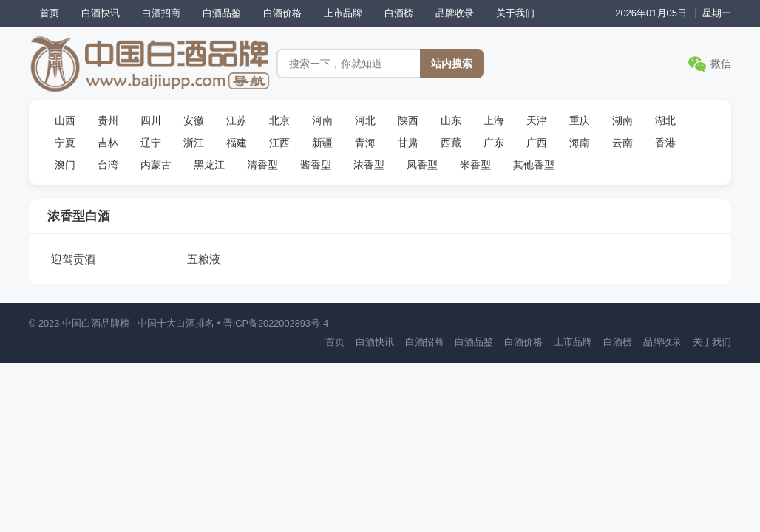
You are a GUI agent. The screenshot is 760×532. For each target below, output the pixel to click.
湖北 (665, 120)
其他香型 (534, 165)
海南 (580, 143)
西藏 (451, 143)
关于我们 (515, 13)
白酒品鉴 (222, 13)
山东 (451, 120)
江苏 (237, 120)
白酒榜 (399, 13)
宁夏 (65, 143)
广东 (494, 143)
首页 (50, 13)
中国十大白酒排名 (176, 323)
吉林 (108, 143)
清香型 (262, 165)
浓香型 (369, 165)
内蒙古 (156, 165)
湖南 (622, 120)
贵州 (108, 120)
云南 (622, 143)
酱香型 (316, 165)
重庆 (580, 120)
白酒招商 (161, 13)
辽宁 (151, 143)
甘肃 (408, 143)
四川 (151, 120)
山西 (65, 120)
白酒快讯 (101, 13)
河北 (365, 120)
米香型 (475, 165)
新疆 (322, 143)
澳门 (65, 165)
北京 (279, 120)
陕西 (408, 120)
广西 (537, 143)
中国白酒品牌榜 (96, 323)
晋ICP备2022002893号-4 (276, 323)
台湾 (108, 165)
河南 (322, 120)
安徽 (194, 120)
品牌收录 (455, 13)
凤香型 (422, 165)
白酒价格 (282, 13)
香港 (665, 143)
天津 (537, 120)
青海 (365, 143)
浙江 (194, 143)
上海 (494, 120)
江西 (279, 143)
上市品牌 (343, 13)
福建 (237, 143)
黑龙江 (209, 165)
